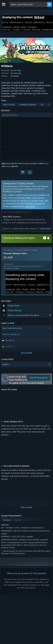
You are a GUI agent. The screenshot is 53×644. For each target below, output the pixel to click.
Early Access (9, 106)
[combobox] (28, 4)
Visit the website (11, 338)
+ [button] (48, 106)
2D (42, 106)
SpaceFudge (16, 72)
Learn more (30, 208)
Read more (45, 230)
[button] (27, 117)
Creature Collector (28, 106)
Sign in (4, 165)
